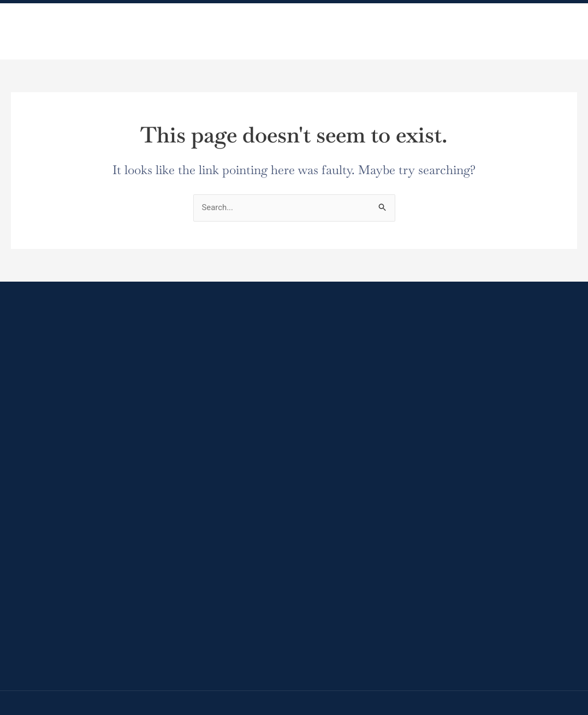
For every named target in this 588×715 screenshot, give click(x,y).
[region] (294, 676)
